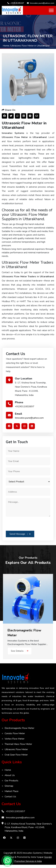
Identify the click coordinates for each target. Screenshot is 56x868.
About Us (10, 775)
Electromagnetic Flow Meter (19, 728)
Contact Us (10, 797)
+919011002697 (25, 406)
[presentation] (28, 523)
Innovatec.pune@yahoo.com (41, 3)
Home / (7, 46)
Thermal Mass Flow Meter (18, 744)
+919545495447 (16, 3)
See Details (20, 651)
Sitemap (9, 786)
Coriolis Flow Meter (15, 733)
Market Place (12, 791)
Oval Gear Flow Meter (16, 755)
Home (8, 770)
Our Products (11, 781)
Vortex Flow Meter (15, 739)
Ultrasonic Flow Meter (16, 749)
